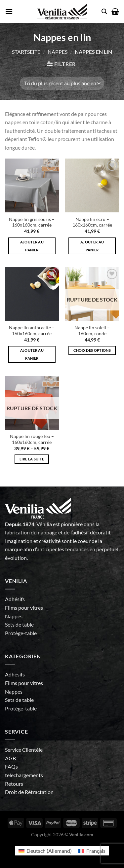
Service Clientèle (24, 750)
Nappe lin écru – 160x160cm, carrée (92, 222)
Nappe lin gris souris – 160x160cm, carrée (32, 222)
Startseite (26, 52)
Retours (14, 784)
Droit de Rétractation (29, 792)
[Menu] (9, 11)
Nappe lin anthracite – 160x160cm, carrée (32, 331)
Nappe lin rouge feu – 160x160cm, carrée (32, 439)
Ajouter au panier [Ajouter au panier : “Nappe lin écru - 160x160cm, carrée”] (92, 246)
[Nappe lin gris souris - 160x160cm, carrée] (32, 185)
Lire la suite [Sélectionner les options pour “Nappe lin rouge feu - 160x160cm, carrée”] (32, 459)
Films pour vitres (24, 608)
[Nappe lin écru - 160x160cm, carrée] (92, 185)
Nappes (58, 52)
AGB (10, 758)
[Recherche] (104, 11)
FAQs (11, 766)
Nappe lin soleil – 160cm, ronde (92, 331)
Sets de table (19, 624)
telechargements (24, 775)
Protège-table (21, 633)
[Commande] (62, 83)
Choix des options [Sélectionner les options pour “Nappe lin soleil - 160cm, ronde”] (92, 350)
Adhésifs (15, 599)
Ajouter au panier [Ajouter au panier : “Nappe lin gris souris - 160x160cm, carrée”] (32, 246)
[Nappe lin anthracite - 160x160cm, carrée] (32, 294)
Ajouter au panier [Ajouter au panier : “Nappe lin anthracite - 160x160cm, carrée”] (32, 354)
